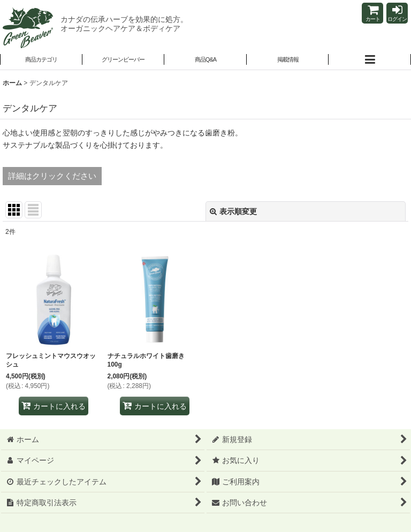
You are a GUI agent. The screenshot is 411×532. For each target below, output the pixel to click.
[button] (124, 60)
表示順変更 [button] (233, 211)
